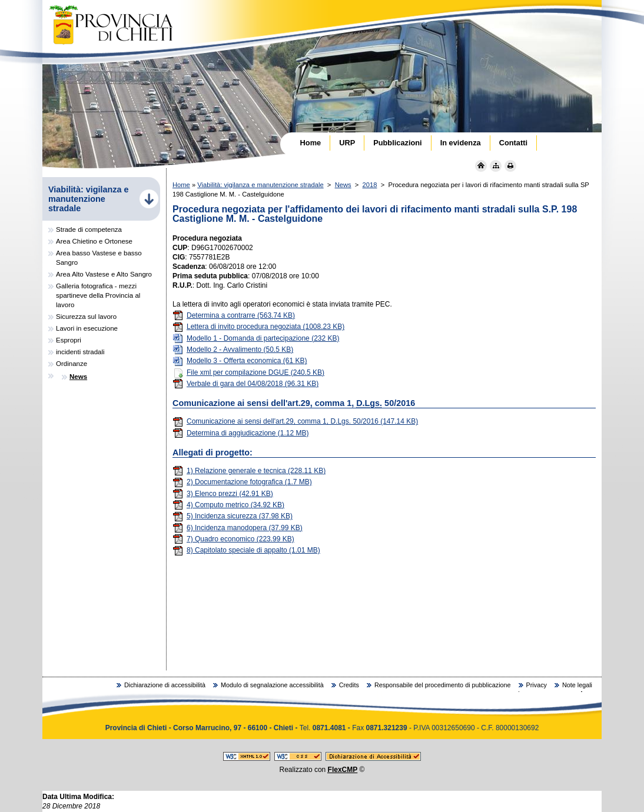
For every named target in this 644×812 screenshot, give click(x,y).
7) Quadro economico (233, 539)
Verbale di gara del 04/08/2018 (245, 384)
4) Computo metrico (228, 505)
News (343, 185)
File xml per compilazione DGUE (248, 372)
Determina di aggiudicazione (240, 433)
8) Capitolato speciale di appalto (246, 550)
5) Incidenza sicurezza (233, 516)
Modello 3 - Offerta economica (240, 361)
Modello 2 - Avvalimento (233, 350)
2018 (370, 185)
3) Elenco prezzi (223, 494)
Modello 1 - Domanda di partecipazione (256, 338)
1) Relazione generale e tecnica (249, 471)
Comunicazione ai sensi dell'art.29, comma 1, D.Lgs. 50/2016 (295, 421)
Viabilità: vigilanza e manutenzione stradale (260, 185)
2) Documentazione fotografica (242, 482)
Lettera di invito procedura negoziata (258, 327)
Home (181, 185)
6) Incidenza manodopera (238, 528)
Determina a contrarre (234, 315)
